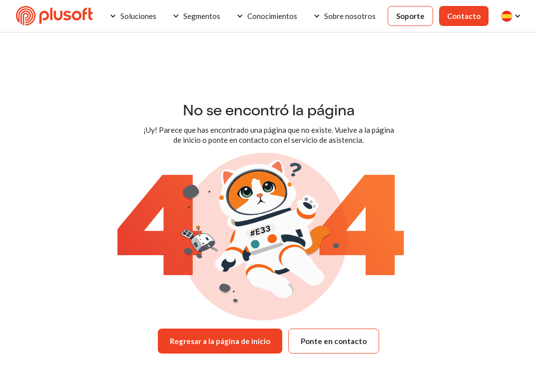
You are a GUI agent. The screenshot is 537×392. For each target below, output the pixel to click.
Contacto (464, 16)
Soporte (410, 16)
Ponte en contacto (334, 341)
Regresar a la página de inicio (220, 341)
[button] (133, 16)
